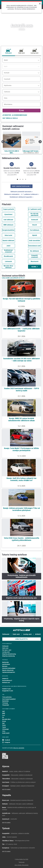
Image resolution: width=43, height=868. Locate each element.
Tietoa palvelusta (7, 697)
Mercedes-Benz (6, 719)
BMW (4, 713)
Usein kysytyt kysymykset (9, 699)
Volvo (4, 731)
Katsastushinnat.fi (7, 680)
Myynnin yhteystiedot (8, 670)
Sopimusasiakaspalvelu (9, 672)
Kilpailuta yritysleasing (8, 656)
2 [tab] (20, 179)
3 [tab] (23, 179)
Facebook (7, 740)
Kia (3, 717)
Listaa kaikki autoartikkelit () (13, 278)
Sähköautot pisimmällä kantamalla (22, 192)
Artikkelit (38, 634)
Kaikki (35, 267)
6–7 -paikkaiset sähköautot (30, 194)
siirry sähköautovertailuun (21, 186)
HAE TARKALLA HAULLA (10, 118)
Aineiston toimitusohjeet (9, 668)
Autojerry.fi (5, 679)
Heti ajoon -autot (7, 650)
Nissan (4, 721)
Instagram (7, 742)
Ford (3, 715)
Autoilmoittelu (6, 664)
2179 (21, 278)
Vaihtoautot (6, 634)
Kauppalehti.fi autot (8, 691)
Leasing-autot (27, 634)
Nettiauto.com (6, 682)
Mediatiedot (5, 662)
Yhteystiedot (6, 705)
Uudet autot (16, 634)
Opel (3, 723)
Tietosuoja (5, 703)
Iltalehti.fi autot (7, 689)
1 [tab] (17, 179)
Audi (3, 711)
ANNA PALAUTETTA (21, 639)
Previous (3, 142)
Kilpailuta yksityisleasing (9, 654)
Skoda (4, 725)
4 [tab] (26, 179)
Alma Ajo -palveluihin (19, 748)
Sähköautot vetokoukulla (12, 194)
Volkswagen (5, 729)
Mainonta (5, 666)
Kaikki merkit (6, 733)
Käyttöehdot (5, 701)
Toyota (4, 727)
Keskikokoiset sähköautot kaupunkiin (21, 197)
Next (40, 142)
